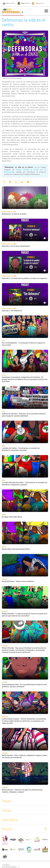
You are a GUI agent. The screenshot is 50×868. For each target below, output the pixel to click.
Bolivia (4, 375)
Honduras (5, 646)
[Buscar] (22, 829)
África (4, 515)
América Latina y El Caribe (9, 212)
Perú (3, 412)
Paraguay (4, 579)
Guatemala (5, 717)
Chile (3, 341)
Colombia (5, 682)
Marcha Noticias (23, 170)
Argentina (5, 611)
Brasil (4, 446)
